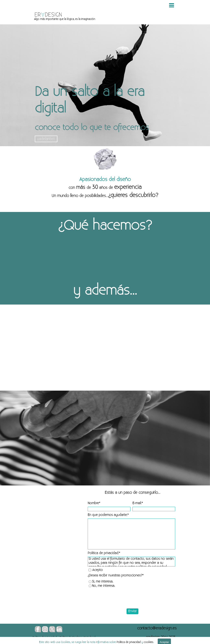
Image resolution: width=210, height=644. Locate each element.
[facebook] (38, 629)
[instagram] (45, 629)
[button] (157, 628)
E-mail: (138, 503)
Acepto (97, 570)
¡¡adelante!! (46, 139)
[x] (52, 629)
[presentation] (119, 598)
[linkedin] (59, 629)
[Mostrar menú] (172, 5)
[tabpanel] (99, 19)
